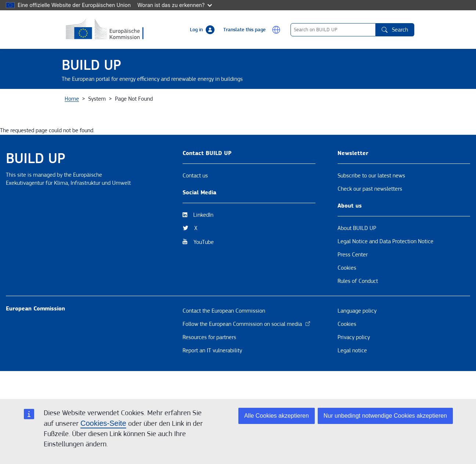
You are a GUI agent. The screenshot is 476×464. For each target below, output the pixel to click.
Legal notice (352, 376)
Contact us (195, 201)
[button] (276, 30)
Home (72, 125)
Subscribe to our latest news (371, 201)
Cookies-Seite (103, 423)
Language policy (357, 337)
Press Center (353, 280)
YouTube (204, 268)
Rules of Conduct (358, 307)
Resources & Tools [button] (237, 102)
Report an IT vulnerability (212, 376)
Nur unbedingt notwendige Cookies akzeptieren (385, 416)
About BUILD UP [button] (90, 102)
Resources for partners (209, 363)
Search (395, 30)
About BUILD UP (357, 254)
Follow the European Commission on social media (247, 350)
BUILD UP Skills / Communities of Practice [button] (329, 102)
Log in (196, 30)
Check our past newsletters (370, 215)
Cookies (347, 294)
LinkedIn (203, 241)
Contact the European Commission (224, 337)
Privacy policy (354, 363)
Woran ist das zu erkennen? (175, 5)
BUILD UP (91, 65)
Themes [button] (189, 102)
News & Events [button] (145, 102)
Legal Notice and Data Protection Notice (385, 267)
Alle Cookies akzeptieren (277, 416)
